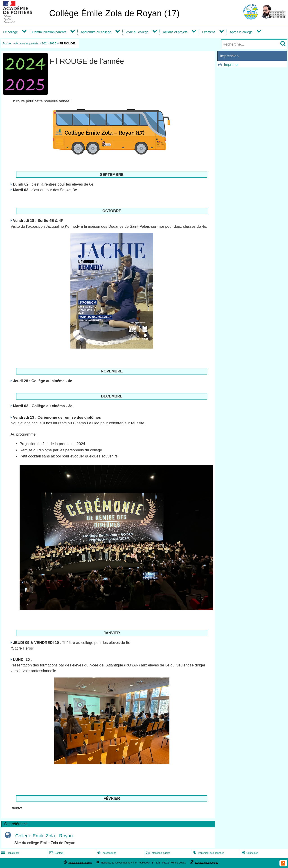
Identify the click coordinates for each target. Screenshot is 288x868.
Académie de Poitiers (80, 862)
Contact (56, 853)
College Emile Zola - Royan (44, 836)
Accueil (7, 43)
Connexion (249, 853)
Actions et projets (175, 32)
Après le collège (241, 32)
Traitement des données (208, 853)
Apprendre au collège (96, 32)
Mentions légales (157, 853)
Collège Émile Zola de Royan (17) (114, 13)
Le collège (10, 32)
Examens (208, 32)
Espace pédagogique (207, 862)
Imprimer (231, 65)
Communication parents (49, 32)
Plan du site (10, 853)
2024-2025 (49, 43)
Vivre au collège (137, 32)
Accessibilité (106, 853)
